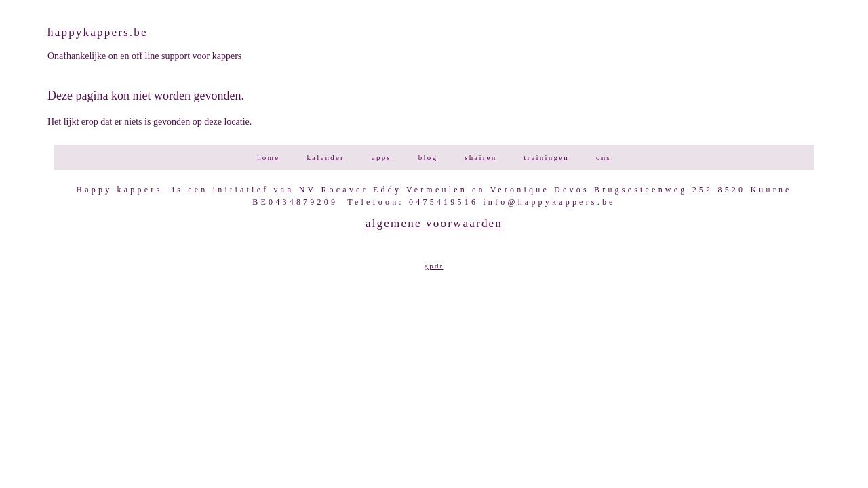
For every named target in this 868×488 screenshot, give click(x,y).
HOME (268, 157)
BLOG (428, 157)
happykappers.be (98, 32)
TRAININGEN (546, 157)
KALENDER (325, 157)
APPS (381, 157)
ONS (604, 157)
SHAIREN (480, 157)
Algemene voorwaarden (434, 223)
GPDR (434, 266)
